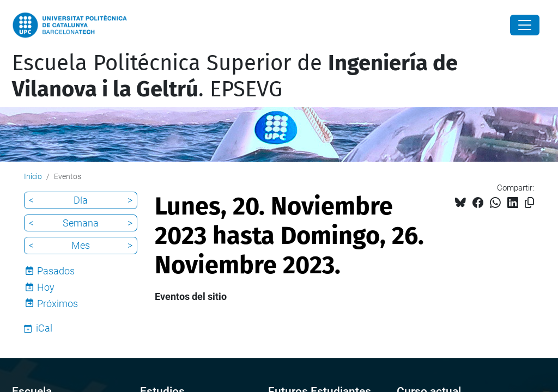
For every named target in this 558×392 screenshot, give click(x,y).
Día (81, 200)
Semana (81, 223)
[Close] (525, 25)
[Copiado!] (529, 203)
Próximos (57, 304)
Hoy (46, 287)
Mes (81, 245)
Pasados (56, 271)
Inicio (33, 176)
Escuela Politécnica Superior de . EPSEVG (235, 76)
